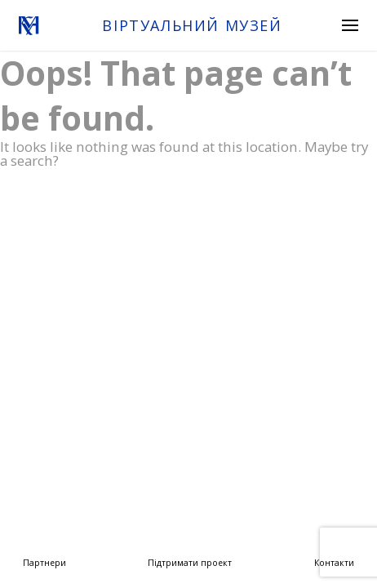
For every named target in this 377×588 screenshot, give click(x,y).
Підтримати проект (190, 563)
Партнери (44, 563)
